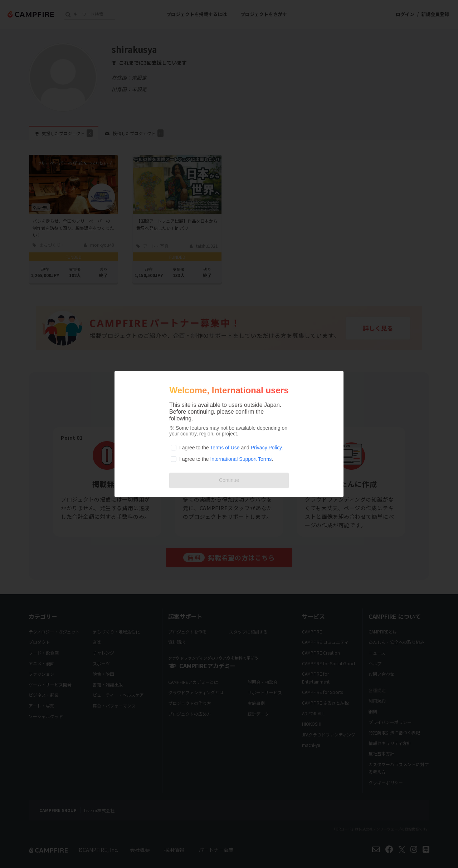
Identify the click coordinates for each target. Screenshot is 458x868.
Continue (229, 480)
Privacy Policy (266, 448)
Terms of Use (225, 448)
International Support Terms (241, 459)
